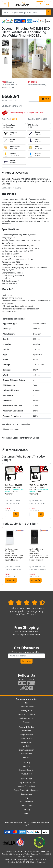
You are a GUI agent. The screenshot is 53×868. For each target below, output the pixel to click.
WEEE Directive (26, 802)
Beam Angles (26, 794)
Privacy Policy (26, 774)
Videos (27, 813)
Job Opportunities (26, 718)
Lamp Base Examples (26, 782)
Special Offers (26, 806)
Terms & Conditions (26, 714)
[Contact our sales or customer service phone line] (40, 4)
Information (26, 779)
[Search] (49, 12)
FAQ (26, 798)
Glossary (27, 809)
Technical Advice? (15, 450)
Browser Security (26, 770)
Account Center (27, 727)
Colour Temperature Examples (27, 790)
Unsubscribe (26, 754)
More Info (11, 580)
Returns (26, 757)
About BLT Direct (26, 707)
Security (26, 763)
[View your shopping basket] (48, 4)
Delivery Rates (26, 710)
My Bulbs (26, 746)
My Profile (26, 731)
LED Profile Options (26, 786)
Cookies (26, 766)
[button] (49, 491)
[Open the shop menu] (5, 4)
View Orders (26, 738)
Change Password (26, 734)
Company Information (26, 699)
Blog (26, 703)
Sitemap (26, 722)
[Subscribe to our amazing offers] (26, 656)
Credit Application (26, 750)
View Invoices (26, 742)
